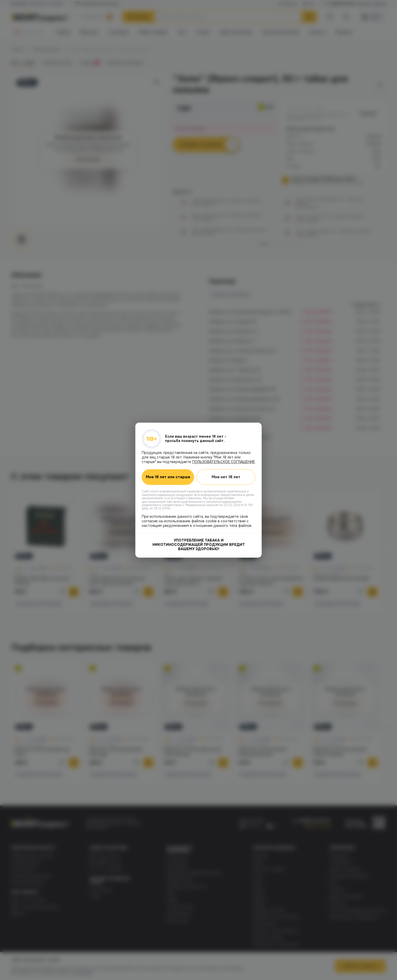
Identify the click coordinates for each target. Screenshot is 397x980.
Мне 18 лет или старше (169, 477)
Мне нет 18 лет (227, 477)
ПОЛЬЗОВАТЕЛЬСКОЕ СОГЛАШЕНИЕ (224, 462)
